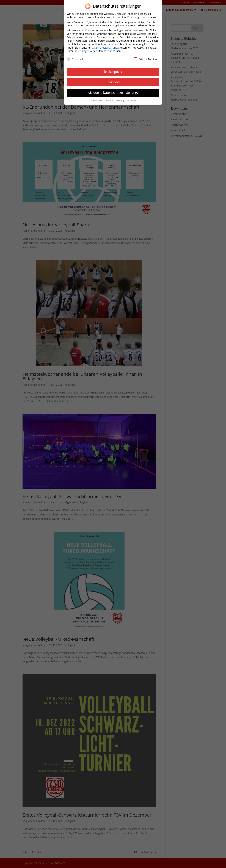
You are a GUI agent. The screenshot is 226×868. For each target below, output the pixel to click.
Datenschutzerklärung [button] (115, 98)
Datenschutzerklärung (104, 45)
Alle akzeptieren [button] (113, 69)
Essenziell (75, 57)
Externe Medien (145, 57)
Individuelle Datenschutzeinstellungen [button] (113, 90)
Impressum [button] (132, 98)
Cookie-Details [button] (96, 98)
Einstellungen (82, 48)
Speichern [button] (113, 80)
